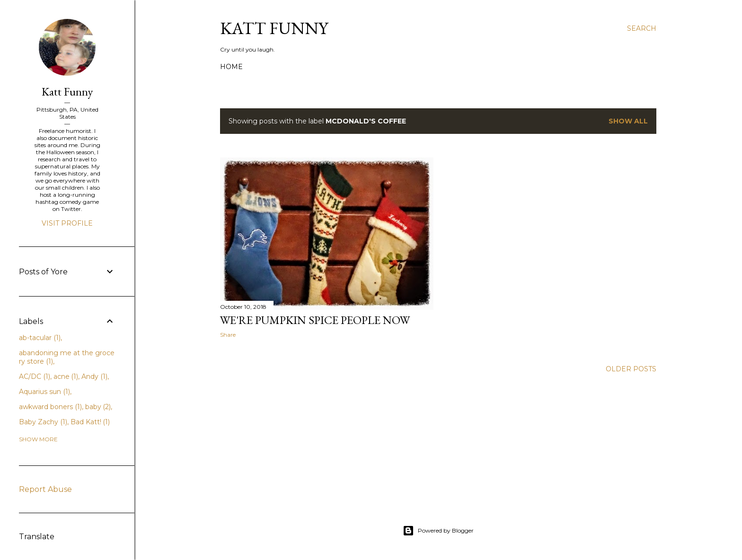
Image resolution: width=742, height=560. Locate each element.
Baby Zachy (43, 422)
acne (66, 376)
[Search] (642, 28)
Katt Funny (274, 28)
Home (231, 67)
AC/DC (35, 376)
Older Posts (631, 369)
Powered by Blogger (438, 531)
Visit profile (67, 223)
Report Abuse (45, 489)
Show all (628, 121)
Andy (94, 376)
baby (98, 407)
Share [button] (228, 335)
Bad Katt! (90, 422)
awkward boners (50, 407)
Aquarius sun (44, 392)
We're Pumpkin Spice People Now (315, 320)
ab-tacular (40, 338)
